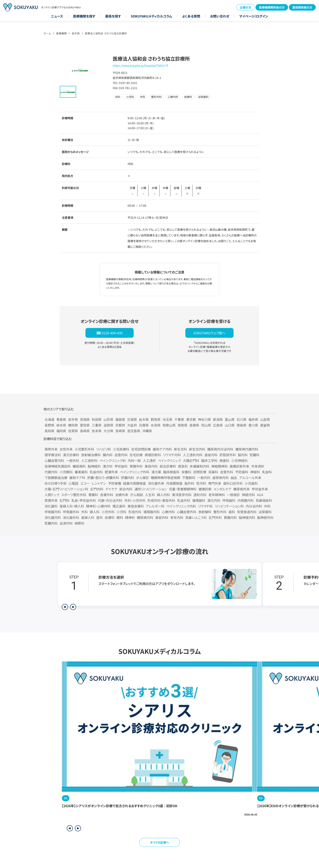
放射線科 (205, 512)
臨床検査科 (171, 472)
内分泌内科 (254, 506)
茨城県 (132, 419)
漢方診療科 (71, 455)
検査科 (224, 460)
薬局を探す (113, 16)
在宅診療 (136, 455)
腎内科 (201, 483)
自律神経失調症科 (58, 466)
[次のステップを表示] (73, 607)
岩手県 (76, 33)
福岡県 (61, 431)
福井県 (253, 419)
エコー (85, 483)
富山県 (230, 419)
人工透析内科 (193, 455)
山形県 (108, 419)
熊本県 (97, 431)
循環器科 (199, 500)
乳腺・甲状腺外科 (84, 500)
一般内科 (204, 478)
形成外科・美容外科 (161, 500)
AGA (260, 495)
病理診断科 (153, 455)
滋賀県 (108, 425)
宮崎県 (120, 431)
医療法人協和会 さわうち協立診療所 (106, 33)
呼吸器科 (229, 500)
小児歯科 (251, 483)
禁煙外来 (51, 500)
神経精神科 (220, 466)
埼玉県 (167, 419)
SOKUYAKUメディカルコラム (151, 16)
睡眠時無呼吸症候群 (166, 478)
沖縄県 (147, 431)
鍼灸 (234, 478)
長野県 (49, 425)
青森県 (61, 419)
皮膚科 (110, 517)
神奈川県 (204, 419)
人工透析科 (89, 460)
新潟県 (218, 419)
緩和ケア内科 (162, 449)
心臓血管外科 (187, 512)
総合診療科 (168, 466)
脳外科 (189, 483)
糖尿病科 (79, 466)
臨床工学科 (209, 460)
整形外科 (220, 512)
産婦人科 (88, 517)
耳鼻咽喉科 (264, 500)
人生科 (150, 495)
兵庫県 (144, 425)
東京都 (191, 419)
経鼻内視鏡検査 (134, 483)
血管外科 (227, 472)
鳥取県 (182, 425)
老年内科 (177, 517)
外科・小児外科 (135, 500)
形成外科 (135, 512)
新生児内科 (197, 449)
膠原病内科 (221, 478)
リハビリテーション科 (229, 506)
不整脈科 (189, 478)
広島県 (218, 425)
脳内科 (243, 455)
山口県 (230, 425)
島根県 (194, 425)
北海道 (49, 419)
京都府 (120, 425)
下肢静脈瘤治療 (56, 478)
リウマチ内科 (172, 455)
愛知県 (85, 425)
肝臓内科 (128, 478)
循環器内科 (152, 512)
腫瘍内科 (211, 455)
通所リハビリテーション (151, 489)
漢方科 (108, 466)
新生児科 (180, 449)
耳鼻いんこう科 (196, 517)
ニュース (57, 16)
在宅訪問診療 (141, 449)
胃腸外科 (136, 466)
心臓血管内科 (54, 460)
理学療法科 (53, 455)
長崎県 (85, 431)
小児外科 (108, 512)
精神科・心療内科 (98, 506)
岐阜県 (61, 425)
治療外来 (122, 495)
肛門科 (64, 500)
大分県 (108, 431)
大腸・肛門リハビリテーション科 (66, 489)
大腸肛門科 (191, 460)
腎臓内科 (51, 523)
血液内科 (66, 523)
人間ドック (52, 495)
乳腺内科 (96, 472)
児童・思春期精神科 (183, 489)
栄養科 (186, 472)
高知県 (49, 431)
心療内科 (168, 512)
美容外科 (162, 517)
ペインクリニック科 (113, 460)
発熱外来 (51, 449)
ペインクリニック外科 (135, 472)
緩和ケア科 (77, 478)
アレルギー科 (155, 506)
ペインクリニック (169, 460)
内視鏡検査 (174, 483)
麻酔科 (80, 523)
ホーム (47, 33)
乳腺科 (267, 472)
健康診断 (205, 489)
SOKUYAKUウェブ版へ (209, 333)
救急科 (183, 466)
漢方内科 (214, 500)
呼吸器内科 (53, 512)
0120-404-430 (112, 333)
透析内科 (200, 495)
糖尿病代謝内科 (247, 449)
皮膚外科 (107, 495)
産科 (99, 517)
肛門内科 (97, 489)
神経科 (255, 472)
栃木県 (144, 419)
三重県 (97, 425)
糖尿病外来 (241, 489)
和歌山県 (169, 425)
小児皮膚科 (121, 449)
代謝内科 (51, 472)
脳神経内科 (247, 517)
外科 (84, 512)
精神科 (130, 517)
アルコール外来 (250, 478)
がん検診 (143, 478)
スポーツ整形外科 (74, 495)
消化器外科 (71, 517)
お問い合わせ (220, 16)
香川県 (253, 425)
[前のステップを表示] (65, 607)
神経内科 (248, 495)
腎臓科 (255, 455)
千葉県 (179, 419)
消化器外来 (156, 483)
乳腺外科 (184, 500)
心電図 (73, 483)
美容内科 (151, 466)
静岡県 (73, 425)
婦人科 (95, 512)
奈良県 (156, 425)
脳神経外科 (265, 517)
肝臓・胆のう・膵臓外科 (103, 478)
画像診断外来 (239, 466)
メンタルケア (222, 489)
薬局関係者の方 (302, 7)
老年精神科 (217, 495)
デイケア (111, 489)
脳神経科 (94, 466)
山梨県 (265, 419)
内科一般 (134, 460)
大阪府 (132, 425)
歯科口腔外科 (233, 483)
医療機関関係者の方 (272, 7)
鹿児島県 (134, 431)
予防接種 (115, 483)
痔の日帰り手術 (56, 483)
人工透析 (149, 460)
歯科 (232, 512)
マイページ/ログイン (254, 16)
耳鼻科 (213, 472)
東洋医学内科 (182, 495)
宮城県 (85, 419)
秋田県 (97, 419)
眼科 (120, 517)
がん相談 (137, 495)
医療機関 (61, 33)
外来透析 (258, 466)
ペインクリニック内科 (181, 506)
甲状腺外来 (260, 489)
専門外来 (215, 483)
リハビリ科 (104, 449)
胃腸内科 (230, 517)
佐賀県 (73, 431)
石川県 (241, 419)
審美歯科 (81, 472)
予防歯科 (242, 472)
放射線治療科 (91, 455)
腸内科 (108, 455)
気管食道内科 (247, 512)
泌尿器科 (265, 512)
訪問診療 (200, 472)
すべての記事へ (160, 842)
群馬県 (156, 419)
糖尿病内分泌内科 (220, 449)
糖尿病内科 (145, 517)
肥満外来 (111, 472)
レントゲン (99, 483)
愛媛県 (265, 425)
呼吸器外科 (71, 512)
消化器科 (51, 506)
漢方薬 (156, 472)
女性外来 (66, 449)
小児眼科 (66, 472)
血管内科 (121, 455)
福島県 (120, 419)
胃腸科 (93, 495)
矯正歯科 (119, 506)
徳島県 (241, 425)
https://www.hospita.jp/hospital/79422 (139, 66)
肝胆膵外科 (228, 455)
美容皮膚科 (136, 506)
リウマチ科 (205, 506)
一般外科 (73, 460)
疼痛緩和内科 (200, 466)
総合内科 (126, 489)
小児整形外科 (84, 449)
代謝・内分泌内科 (110, 500)
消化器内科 (53, 517)
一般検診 (233, 495)
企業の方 (246, 7)
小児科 (121, 512)
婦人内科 (163, 495)
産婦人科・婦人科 (72, 506)
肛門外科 (215, 517)
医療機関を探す (84, 16)
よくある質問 (191, 16)
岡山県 (206, 425)
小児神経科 (239, 460)
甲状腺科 (121, 466)
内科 (267, 506)
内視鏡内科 (246, 500)
